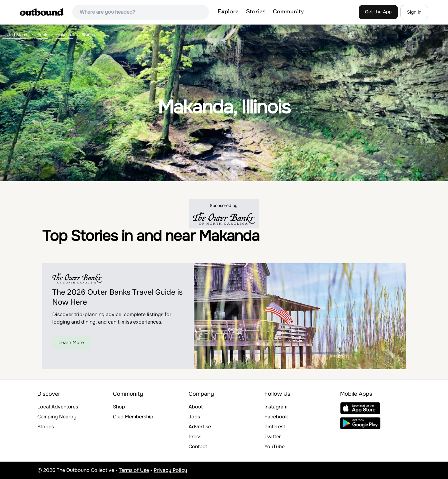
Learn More (71, 343)
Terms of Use (134, 470)
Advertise (200, 427)
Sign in (414, 12)
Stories (256, 12)
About (196, 407)
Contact (198, 447)
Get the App (378, 12)
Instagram (276, 407)
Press (195, 437)
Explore (228, 12)
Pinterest (275, 427)
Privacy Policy (170, 470)
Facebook (276, 417)
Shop (119, 407)
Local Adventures (58, 407)
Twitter (273, 437)
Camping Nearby (57, 417)
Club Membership (133, 417)
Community (288, 12)
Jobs (194, 417)
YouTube (275, 447)
